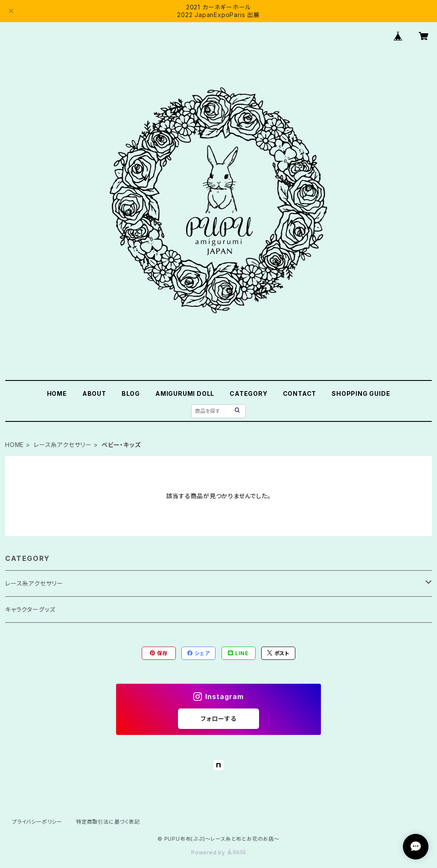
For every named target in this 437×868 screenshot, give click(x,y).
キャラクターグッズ (30, 609)
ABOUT (94, 393)
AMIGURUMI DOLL (185, 393)
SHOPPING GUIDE (361, 393)
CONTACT (300, 393)
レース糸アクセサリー (63, 445)
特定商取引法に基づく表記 (108, 822)
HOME (57, 393)
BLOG (131, 393)
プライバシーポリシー (37, 822)
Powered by (218, 852)
